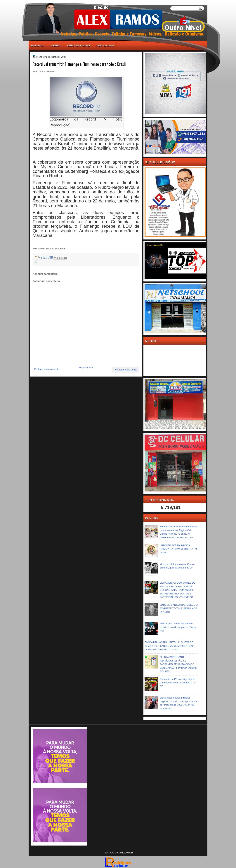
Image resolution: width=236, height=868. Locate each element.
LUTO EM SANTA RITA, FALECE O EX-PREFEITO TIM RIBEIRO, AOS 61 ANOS (179, 608)
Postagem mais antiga (125, 370)
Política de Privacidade (78, 45)
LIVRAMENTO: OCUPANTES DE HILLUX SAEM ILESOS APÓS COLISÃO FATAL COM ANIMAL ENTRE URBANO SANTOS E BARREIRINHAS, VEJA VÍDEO (177, 590)
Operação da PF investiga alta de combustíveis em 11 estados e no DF (178, 683)
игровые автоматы (45, 2)
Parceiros (56, 45)
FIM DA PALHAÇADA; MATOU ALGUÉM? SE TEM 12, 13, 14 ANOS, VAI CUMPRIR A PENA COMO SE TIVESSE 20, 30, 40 (169, 646)
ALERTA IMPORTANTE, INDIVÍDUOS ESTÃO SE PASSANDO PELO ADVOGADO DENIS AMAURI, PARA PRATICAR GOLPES (178, 664)
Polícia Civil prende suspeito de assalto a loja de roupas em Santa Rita (178, 627)
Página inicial (38, 45)
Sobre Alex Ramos (105, 45)
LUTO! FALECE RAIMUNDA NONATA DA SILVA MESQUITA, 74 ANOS (178, 549)
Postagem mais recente (47, 369)
